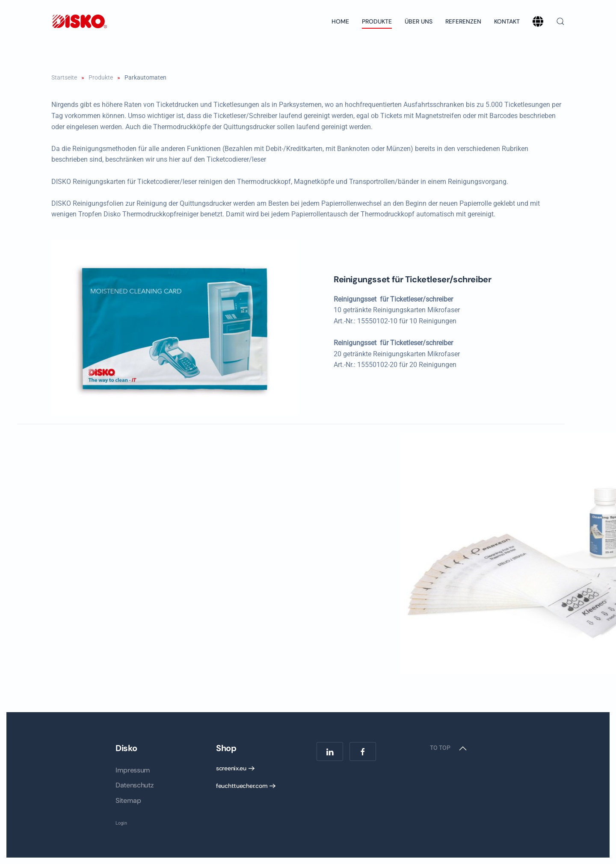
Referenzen (463, 21)
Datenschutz (134, 785)
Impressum (133, 770)
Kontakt (507, 21)
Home (340, 21)
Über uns (419, 21)
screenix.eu (231, 768)
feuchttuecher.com (242, 786)
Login (121, 823)
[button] (560, 21)
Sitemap (128, 800)
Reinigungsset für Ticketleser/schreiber (420, 279)
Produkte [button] (377, 21)
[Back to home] (79, 21)
